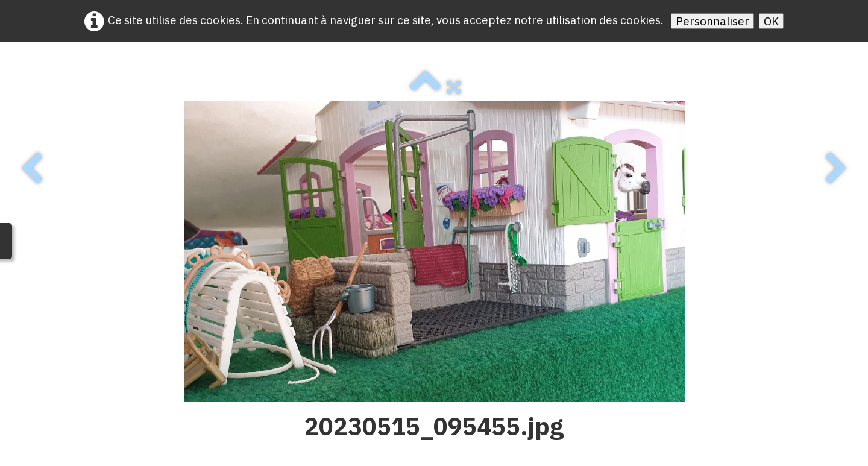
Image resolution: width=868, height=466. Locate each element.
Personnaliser (712, 21)
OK (771, 21)
